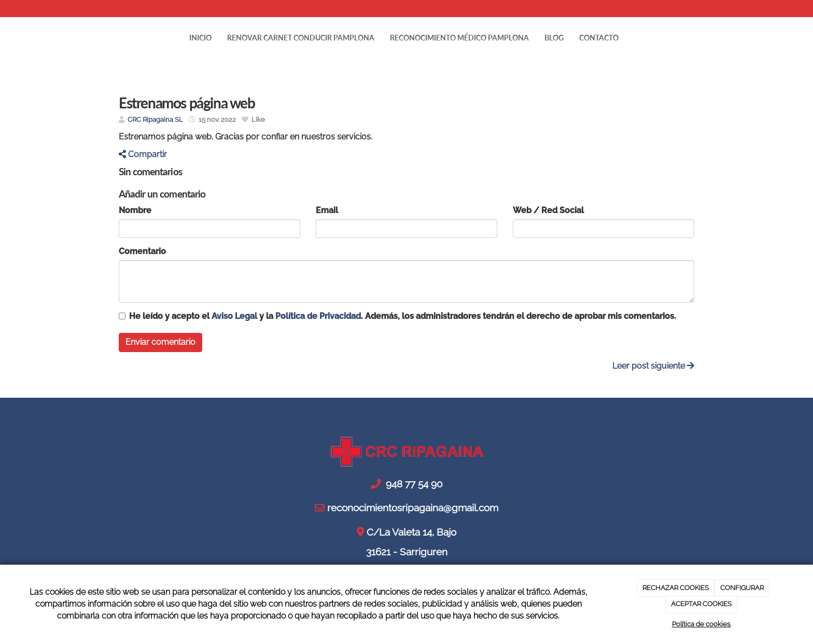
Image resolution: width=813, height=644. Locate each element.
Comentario (142, 251)
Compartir (143, 154)
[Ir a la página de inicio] (108, 38)
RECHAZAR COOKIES (676, 588)
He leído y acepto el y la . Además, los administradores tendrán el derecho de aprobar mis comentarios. (403, 316)
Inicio (200, 38)
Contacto (599, 38)
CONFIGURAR (742, 588)
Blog (554, 38)
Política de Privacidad (318, 316)
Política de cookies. (702, 624)
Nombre (135, 210)
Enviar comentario (160, 342)
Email (327, 210)
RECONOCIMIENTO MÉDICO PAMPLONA (459, 38)
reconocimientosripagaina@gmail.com (259, 8)
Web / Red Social (548, 210)
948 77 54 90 (152, 8)
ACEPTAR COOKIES (701, 604)
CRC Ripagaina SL (155, 120)
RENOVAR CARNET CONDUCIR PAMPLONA (301, 38)
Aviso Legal (234, 316)
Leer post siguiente (653, 366)
